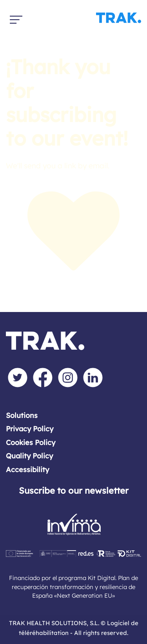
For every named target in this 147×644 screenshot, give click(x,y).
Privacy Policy (30, 429)
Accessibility (27, 470)
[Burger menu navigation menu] (16, 18)
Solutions (22, 415)
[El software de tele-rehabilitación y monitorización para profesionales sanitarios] (73, 18)
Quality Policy (29, 456)
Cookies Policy (31, 442)
